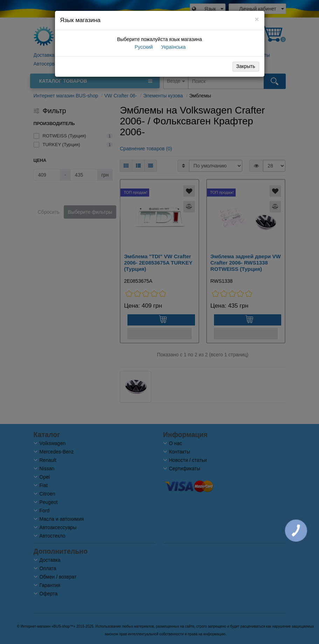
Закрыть (246, 66)
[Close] (257, 19)
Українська (173, 47)
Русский (143, 47)
